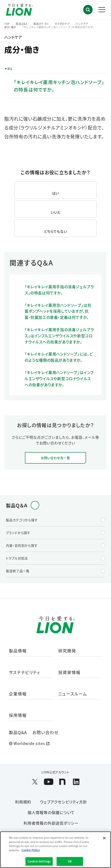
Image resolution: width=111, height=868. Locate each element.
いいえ (56, 212)
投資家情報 (69, 673)
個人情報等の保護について (51, 812)
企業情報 (18, 694)
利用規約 (23, 802)
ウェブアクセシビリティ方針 (63, 802)
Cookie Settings (39, 861)
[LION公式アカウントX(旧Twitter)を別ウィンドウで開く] (35, 782)
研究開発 (67, 651)
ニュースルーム (73, 694)
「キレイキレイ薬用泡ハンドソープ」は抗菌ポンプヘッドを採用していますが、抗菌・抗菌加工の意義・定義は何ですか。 (58, 311)
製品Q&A (18, 732)
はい (56, 193)
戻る (10, 69)
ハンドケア (82, 24)
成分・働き (10, 27)
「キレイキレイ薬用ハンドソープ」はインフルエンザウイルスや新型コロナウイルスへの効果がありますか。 (59, 379)
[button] (88, 10)
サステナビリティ (25, 673)
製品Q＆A (22, 24)
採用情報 (18, 715)
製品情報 (18, 651)
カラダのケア (62, 24)
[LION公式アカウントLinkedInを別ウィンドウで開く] (76, 782)
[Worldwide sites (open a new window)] (55, 743)
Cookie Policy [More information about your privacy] (31, 850)
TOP (7, 24)
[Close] (104, 838)
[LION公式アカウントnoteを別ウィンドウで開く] (62, 782)
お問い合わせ (45, 732)
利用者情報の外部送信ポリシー (51, 823)
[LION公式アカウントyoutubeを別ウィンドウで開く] (49, 782)
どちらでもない (55, 231)
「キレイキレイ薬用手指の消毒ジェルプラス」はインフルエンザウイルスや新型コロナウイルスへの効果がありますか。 (59, 336)
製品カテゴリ (41, 24)
